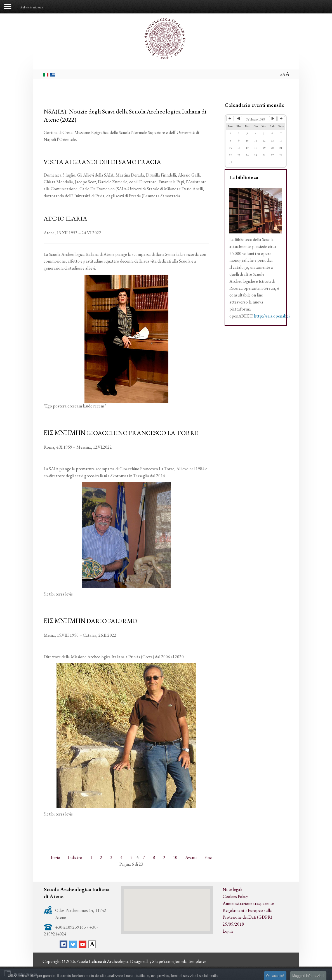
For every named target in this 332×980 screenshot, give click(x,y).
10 (175, 857)
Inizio (56, 857)
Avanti (191, 857)
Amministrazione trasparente (248, 903)
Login (228, 931)
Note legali (232, 889)
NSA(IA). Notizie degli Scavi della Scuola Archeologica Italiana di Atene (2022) (125, 115)
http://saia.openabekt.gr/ (276, 316)
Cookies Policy (235, 896)
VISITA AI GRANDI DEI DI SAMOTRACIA (102, 162)
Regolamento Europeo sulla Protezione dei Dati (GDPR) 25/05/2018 (247, 917)
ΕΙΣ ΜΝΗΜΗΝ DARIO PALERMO (90, 621)
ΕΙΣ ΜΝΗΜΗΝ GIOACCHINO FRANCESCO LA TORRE (121, 433)
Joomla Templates (190, 961)
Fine (208, 857)
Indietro (75, 857)
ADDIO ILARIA (65, 218)
